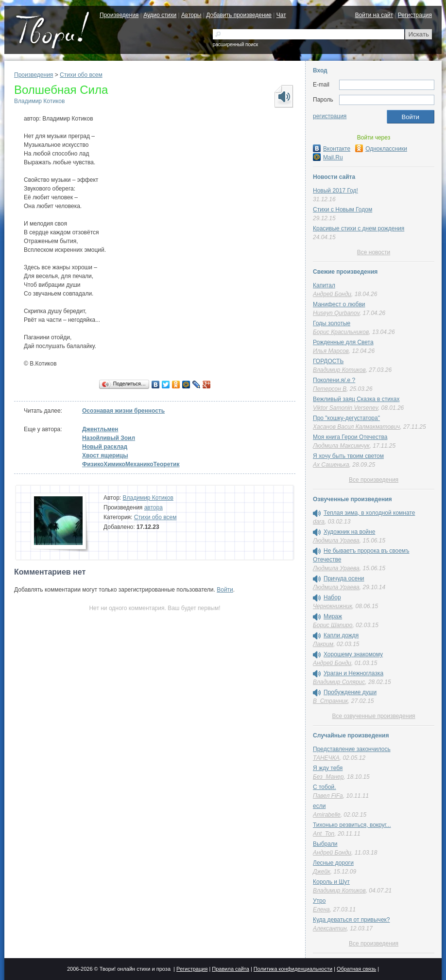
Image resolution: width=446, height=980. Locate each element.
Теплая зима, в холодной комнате (369, 513)
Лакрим (323, 644)
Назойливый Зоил (109, 438)
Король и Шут (331, 882)
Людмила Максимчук (341, 446)
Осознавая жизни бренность (123, 411)
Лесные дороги (333, 863)
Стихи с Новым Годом (343, 210)
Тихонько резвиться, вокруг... (352, 825)
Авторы (191, 15)
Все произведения (374, 480)
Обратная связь (356, 969)
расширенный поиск (235, 44)
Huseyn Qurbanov (336, 313)
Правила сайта (231, 969)
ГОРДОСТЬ (328, 361)
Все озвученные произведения (373, 716)
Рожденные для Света (343, 342)
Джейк (322, 872)
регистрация (330, 116)
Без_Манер (328, 777)
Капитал (324, 285)
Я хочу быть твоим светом (348, 456)
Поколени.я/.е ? (334, 380)
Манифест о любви (339, 304)
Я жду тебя (328, 768)
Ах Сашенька (331, 465)
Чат (281, 15)
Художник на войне (349, 532)
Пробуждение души (350, 692)
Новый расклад (105, 447)
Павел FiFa (328, 796)
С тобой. (325, 787)
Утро (319, 901)
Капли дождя (341, 635)
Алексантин (330, 928)
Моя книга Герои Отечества (350, 437)
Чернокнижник (333, 606)
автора (154, 507)
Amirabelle (327, 815)
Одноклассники (381, 149)
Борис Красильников (341, 332)
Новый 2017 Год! (335, 191)
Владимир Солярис (339, 682)
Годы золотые (332, 323)
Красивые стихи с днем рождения (359, 228)
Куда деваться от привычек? (351, 920)
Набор (332, 597)
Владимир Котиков (39, 101)
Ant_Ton (324, 834)
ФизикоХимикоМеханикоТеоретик (131, 464)
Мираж (333, 616)
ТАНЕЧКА (326, 758)
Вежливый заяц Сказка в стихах (356, 399)
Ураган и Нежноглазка (353, 673)
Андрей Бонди (332, 294)
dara (319, 522)
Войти (225, 590)
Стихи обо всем (81, 75)
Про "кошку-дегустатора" (346, 418)
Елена (321, 910)
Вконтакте (332, 149)
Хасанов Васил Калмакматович (356, 427)
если (319, 806)
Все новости (374, 252)
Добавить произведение (239, 15)
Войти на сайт (374, 15)
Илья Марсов (331, 351)
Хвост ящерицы (105, 455)
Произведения (119, 15)
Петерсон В (330, 389)
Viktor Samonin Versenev (345, 408)
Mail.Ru (328, 157)
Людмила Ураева (336, 541)
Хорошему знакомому (353, 654)
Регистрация (415, 15)
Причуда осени (344, 578)
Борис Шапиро (333, 625)
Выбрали (325, 844)
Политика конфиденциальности (293, 969)
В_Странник (330, 701)
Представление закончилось (352, 749)
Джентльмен (100, 429)
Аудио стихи (160, 15)
